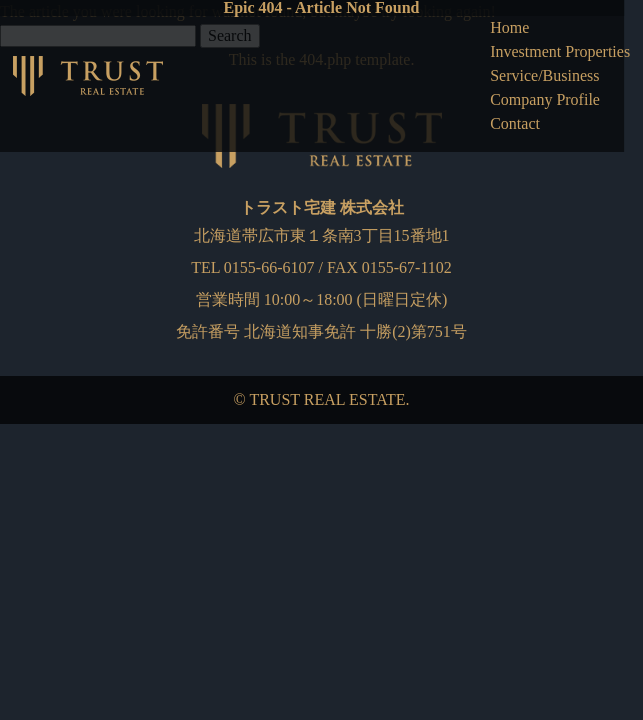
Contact (515, 123)
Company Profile (545, 99)
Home (509, 27)
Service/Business (544, 75)
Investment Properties (560, 51)
